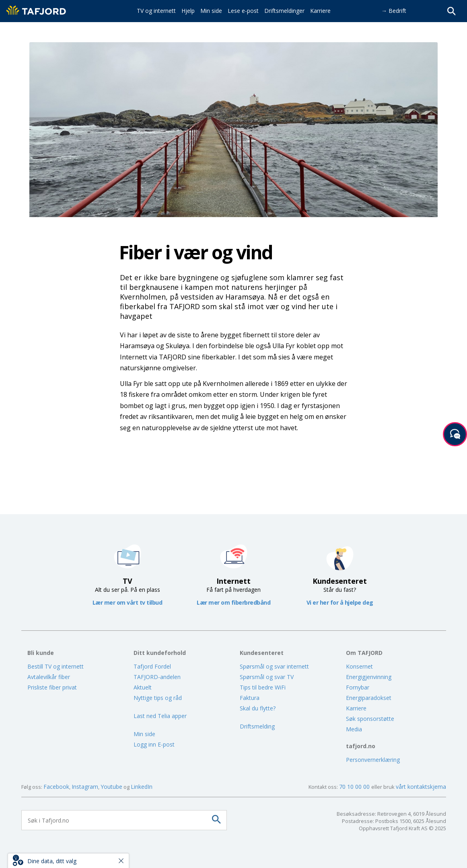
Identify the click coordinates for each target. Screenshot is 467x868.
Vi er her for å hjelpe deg (340, 602)
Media (354, 729)
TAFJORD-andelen (157, 677)
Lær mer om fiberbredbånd (233, 602)
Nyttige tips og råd (158, 698)
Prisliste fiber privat (52, 687)
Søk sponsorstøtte (370, 719)
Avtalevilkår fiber (49, 677)
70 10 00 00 (355, 787)
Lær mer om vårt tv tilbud (128, 602)
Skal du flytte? (258, 708)
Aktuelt (143, 687)
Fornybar (358, 687)
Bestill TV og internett (56, 666)
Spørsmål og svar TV (267, 677)
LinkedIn (142, 787)
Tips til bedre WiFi (263, 687)
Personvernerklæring (373, 760)
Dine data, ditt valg (52, 861)
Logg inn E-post (154, 744)
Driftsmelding (257, 726)
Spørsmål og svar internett (274, 666)
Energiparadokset (369, 698)
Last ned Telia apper (160, 716)
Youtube (111, 787)
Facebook (56, 787)
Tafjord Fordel (152, 666)
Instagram (85, 787)
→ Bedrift (394, 11)
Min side (144, 734)
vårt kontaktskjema (421, 787)
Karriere (356, 708)
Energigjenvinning (369, 677)
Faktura (250, 698)
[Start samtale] (455, 434)
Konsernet (359, 666)
